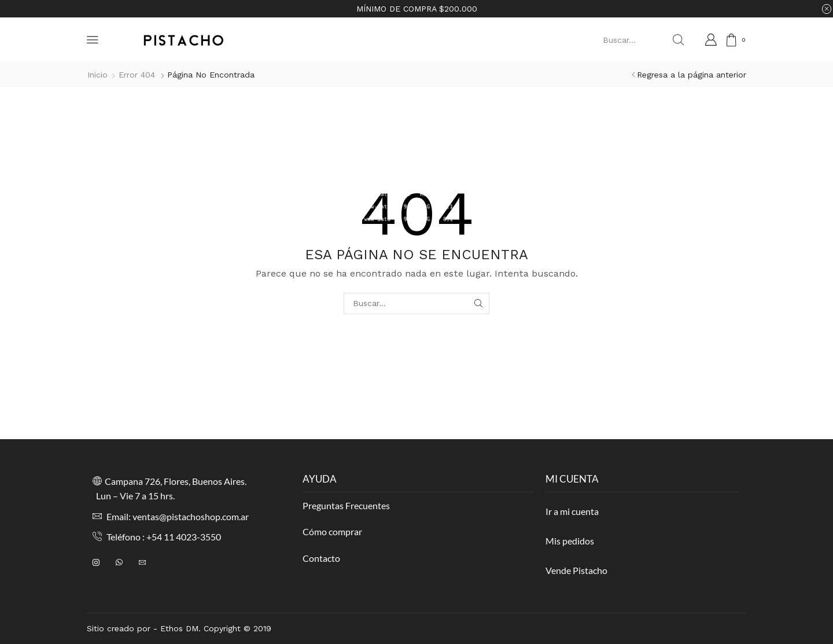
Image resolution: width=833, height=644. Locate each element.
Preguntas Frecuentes (346, 505)
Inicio (97, 75)
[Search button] (678, 40)
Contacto (321, 558)
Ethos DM (179, 628)
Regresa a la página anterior (692, 75)
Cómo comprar (332, 531)
